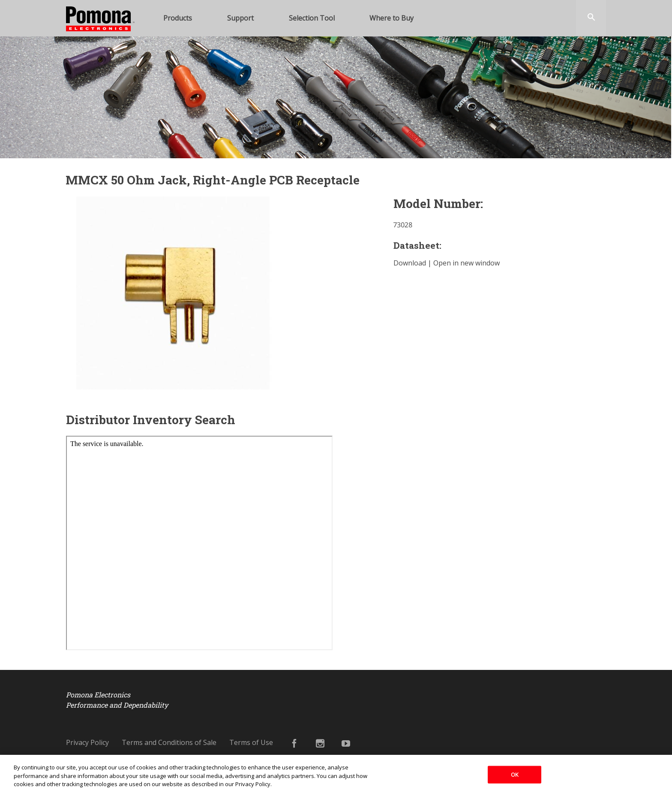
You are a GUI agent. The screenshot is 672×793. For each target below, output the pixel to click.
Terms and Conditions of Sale (169, 742)
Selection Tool (312, 18)
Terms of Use (251, 742)
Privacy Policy (87, 742)
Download (410, 263)
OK (515, 774)
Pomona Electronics (100, 42)
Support (240, 18)
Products (178, 18)
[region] (336, 774)
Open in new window (466, 263)
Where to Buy (391, 18)
